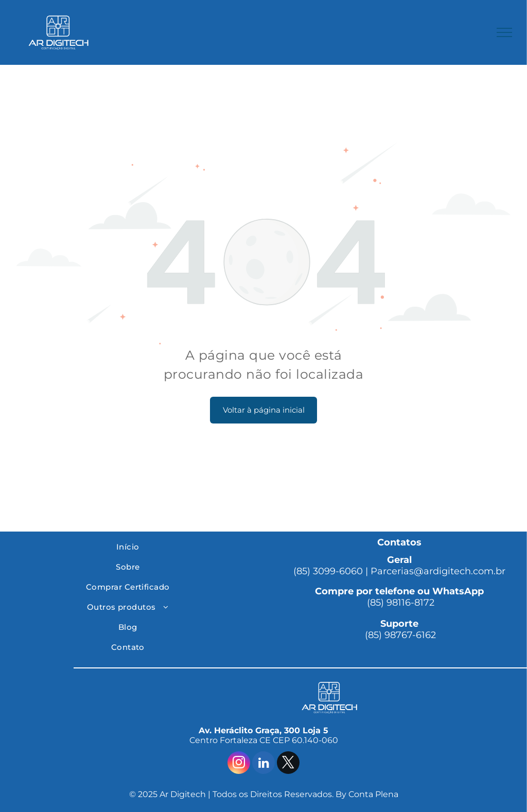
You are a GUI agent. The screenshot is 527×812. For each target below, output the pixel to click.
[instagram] (239, 764)
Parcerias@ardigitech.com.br (438, 571)
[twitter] (288, 764)
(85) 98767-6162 (399, 635)
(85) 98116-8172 (399, 603)
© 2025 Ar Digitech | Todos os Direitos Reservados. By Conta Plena (264, 794)
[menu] (504, 32)
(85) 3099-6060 (328, 571)
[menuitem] (128, 547)
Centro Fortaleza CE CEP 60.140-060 (264, 740)
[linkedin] (263, 764)
